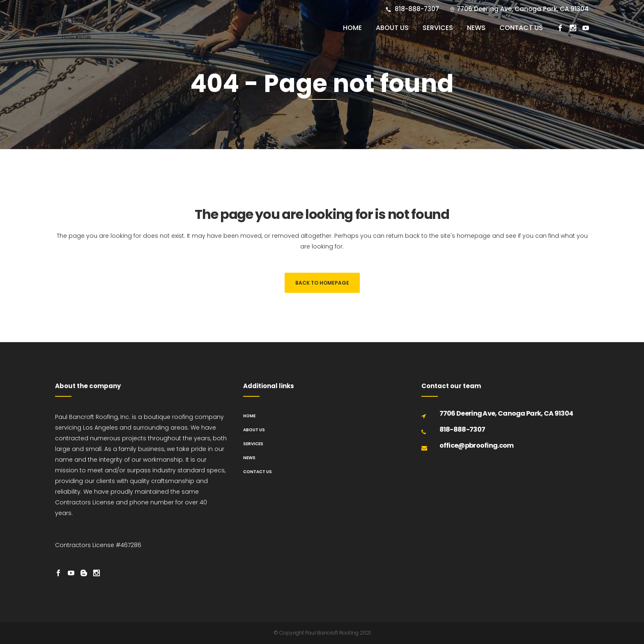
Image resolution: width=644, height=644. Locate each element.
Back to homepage (322, 283)
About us (254, 430)
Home (249, 416)
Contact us (258, 472)
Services (253, 444)
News (249, 458)
